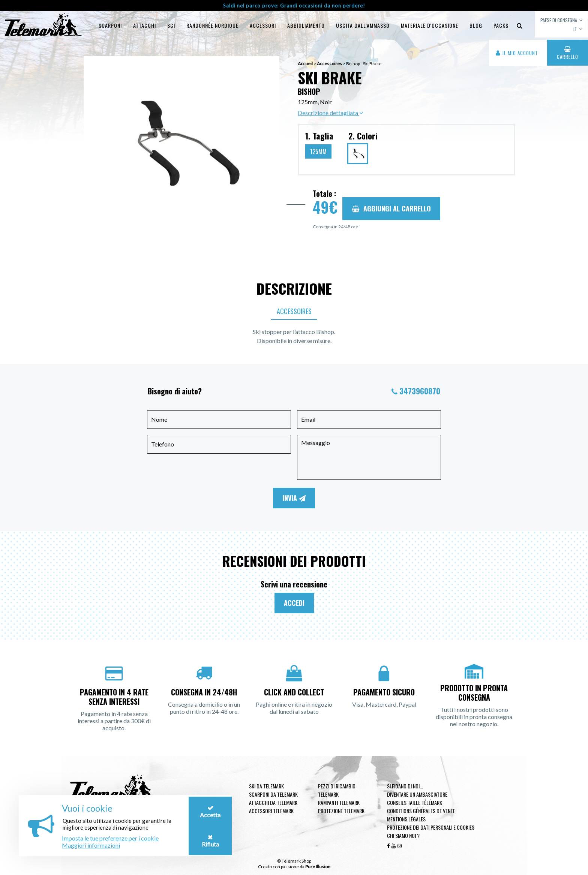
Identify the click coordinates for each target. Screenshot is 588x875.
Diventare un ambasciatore (417, 794)
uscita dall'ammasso (363, 25)
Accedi (294, 603)
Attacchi (145, 25)
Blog (476, 25)
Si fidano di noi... (405, 786)
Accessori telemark (271, 811)
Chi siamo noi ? (403, 835)
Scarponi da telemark (273, 794)
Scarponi (110, 25)
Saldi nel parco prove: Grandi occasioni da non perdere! (294, 6)
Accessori (263, 25)
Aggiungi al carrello (391, 208)
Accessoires (294, 311)
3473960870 (420, 391)
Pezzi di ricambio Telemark (337, 790)
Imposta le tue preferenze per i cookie (110, 838)
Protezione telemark (341, 811)
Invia (294, 498)
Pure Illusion (318, 867)
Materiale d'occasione (430, 25)
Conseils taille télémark (415, 802)
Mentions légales (406, 819)
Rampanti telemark (339, 802)
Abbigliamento (306, 25)
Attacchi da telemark (273, 802)
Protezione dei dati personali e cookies (431, 827)
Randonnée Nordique (212, 25)
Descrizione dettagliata (330, 113)
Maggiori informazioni (91, 845)
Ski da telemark (266, 786)
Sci (171, 25)
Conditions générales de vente (421, 811)
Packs (501, 25)
